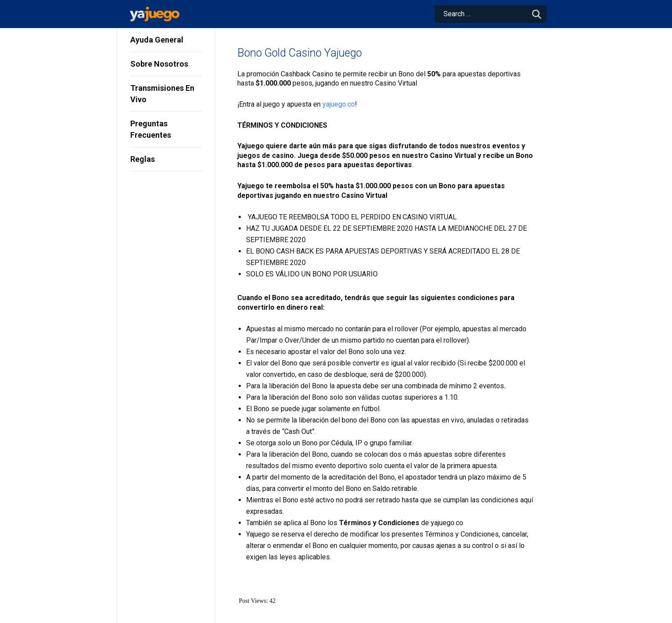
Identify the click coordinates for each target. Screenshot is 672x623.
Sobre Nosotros (159, 64)
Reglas (143, 159)
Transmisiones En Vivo (162, 94)
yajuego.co (339, 104)
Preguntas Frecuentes (151, 129)
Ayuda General (157, 40)
